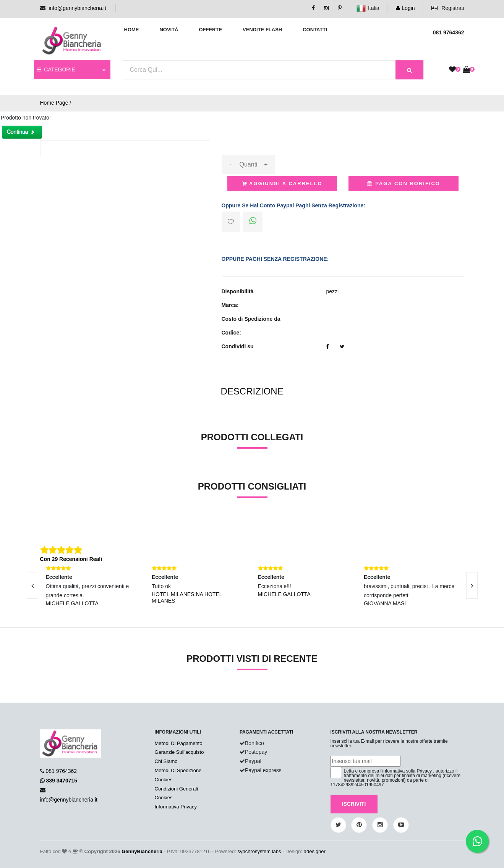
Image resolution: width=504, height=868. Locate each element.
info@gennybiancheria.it (77, 8)
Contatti (315, 30)
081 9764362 (61, 771)
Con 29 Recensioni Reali (71, 559)
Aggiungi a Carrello (282, 183)
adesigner (315, 851)
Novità (169, 30)
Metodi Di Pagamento (179, 743)
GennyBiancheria (142, 851)
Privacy (424, 771)
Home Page (54, 103)
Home (132, 30)
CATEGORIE (56, 70)
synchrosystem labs (259, 851)
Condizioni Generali (176, 789)
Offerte (210, 30)
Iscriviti (354, 804)
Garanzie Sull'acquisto (179, 752)
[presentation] (32, 585)
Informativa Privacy (176, 807)
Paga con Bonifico (404, 183)
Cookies (164, 780)
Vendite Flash (262, 30)
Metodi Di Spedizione (178, 770)
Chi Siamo (166, 761)
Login (405, 8)
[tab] (252, 392)
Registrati (448, 8)
